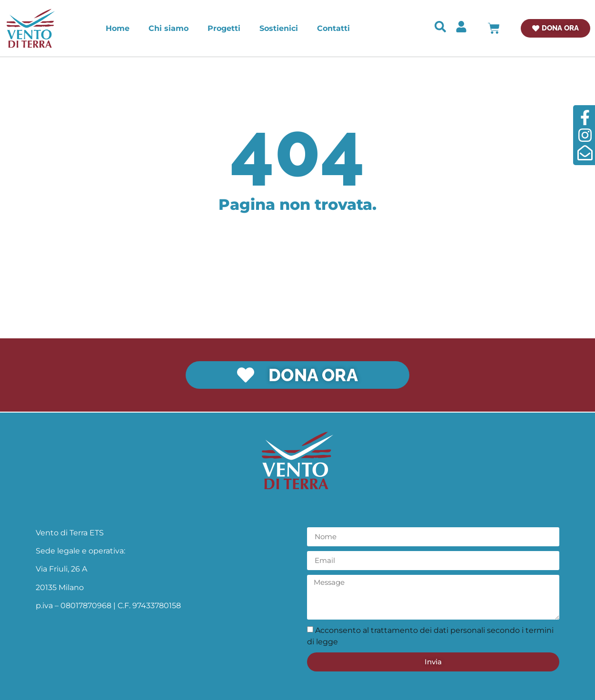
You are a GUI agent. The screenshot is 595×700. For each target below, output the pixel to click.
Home (118, 28)
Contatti (333, 28)
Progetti (224, 28)
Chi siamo (169, 28)
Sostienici (279, 28)
